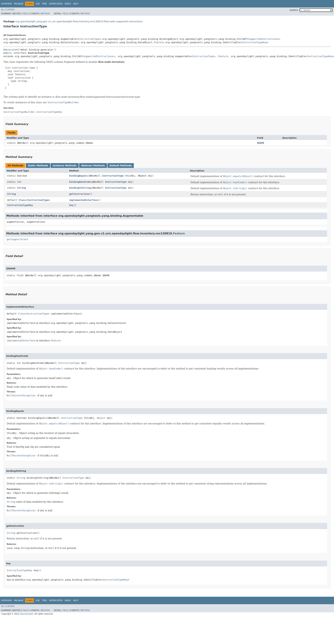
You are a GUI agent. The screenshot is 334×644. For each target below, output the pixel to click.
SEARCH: (294, 10)
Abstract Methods (93, 166)
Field (25, 14)
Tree (44, 4)
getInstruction (79, 194)
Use (38, 4)
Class (22, 200)
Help (76, 4)
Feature (159, 42)
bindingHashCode (80, 182)
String (21, 188)
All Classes (8, 10)
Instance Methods (65, 166)
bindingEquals (79, 176)
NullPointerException (21, 395)
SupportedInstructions (263, 39)
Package (19, 4)
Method (45, 14)
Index (68, 4)
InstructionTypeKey (254, 42)
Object (142, 176)
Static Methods (38, 166)
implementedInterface (84, 200)
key (71, 205)
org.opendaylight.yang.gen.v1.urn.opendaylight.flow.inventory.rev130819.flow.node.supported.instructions (79, 21)
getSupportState (17, 239)
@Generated (11, 50)
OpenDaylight (26, 614)
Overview (6, 4)
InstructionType (88, 39)
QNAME (261, 143)
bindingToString (80, 188)
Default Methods (121, 166)
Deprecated (56, 4)
